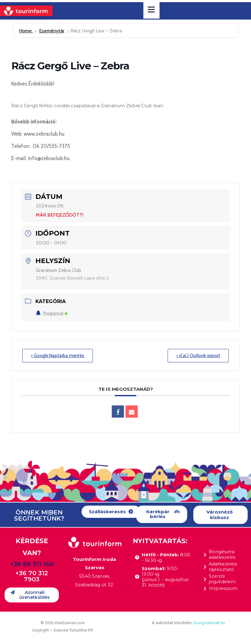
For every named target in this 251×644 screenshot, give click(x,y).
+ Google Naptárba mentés (58, 356)
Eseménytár (52, 31)
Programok (52, 313)
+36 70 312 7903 (32, 576)
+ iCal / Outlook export (198, 356)
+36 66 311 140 (32, 564)
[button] (111, 512)
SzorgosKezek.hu (209, 623)
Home (26, 31)
